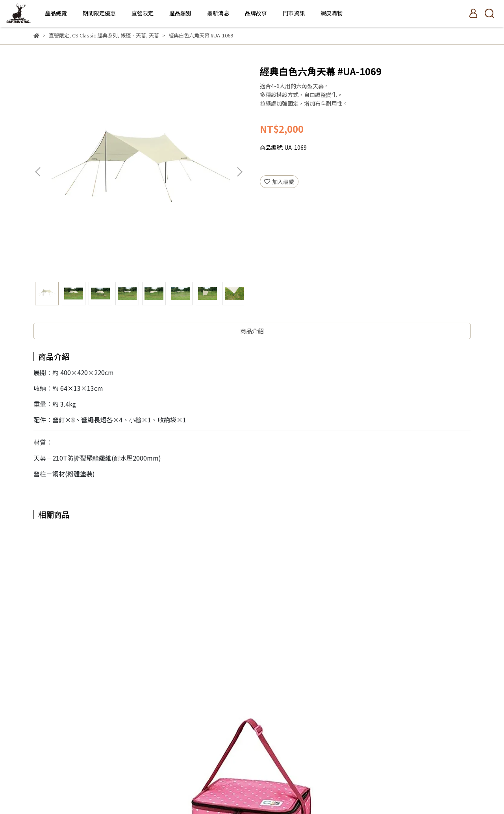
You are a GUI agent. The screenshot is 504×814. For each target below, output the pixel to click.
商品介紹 (252, 331)
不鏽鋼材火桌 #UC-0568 (305, 656)
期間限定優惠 (99, 13)
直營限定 (143, 13)
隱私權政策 (142, 728)
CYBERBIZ (258, 794)
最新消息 (218, 13)
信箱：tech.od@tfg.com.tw (69, 764)
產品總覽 (56, 13)
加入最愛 (279, 182)
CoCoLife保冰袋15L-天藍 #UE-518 (199, 660)
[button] (239, 172)
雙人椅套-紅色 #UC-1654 (412, 656)
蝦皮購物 (332, 13)
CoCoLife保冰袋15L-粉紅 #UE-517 (93, 660)
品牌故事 (256, 13)
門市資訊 (294, 13)
